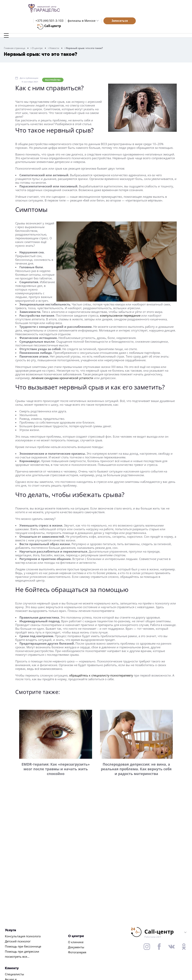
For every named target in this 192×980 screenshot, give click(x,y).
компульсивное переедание (120, 315)
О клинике (76, 942)
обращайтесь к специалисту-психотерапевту (101, 675)
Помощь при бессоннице (23, 946)
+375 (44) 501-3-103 (49, 21)
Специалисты (14, 974)
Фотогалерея (77, 952)
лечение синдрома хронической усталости (62, 378)
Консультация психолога (23, 936)
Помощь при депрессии (22, 951)
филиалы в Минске (82, 21)
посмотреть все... (17, 957)
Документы (76, 947)
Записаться (120, 21)
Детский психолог (18, 941)
